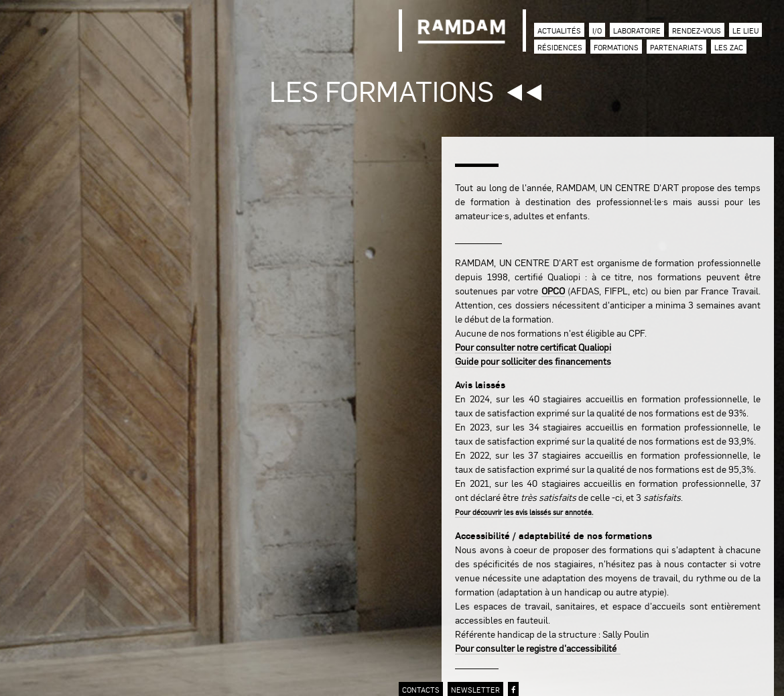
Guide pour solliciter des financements (533, 361)
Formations (616, 47)
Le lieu (745, 31)
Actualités (559, 31)
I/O (597, 31)
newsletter (475, 690)
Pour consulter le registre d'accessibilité (538, 648)
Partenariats (676, 47)
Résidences (560, 47)
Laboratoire (637, 31)
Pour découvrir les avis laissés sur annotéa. (524, 512)
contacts (421, 690)
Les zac (729, 47)
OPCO (553, 290)
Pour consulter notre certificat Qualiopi (533, 347)
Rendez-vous (697, 31)
